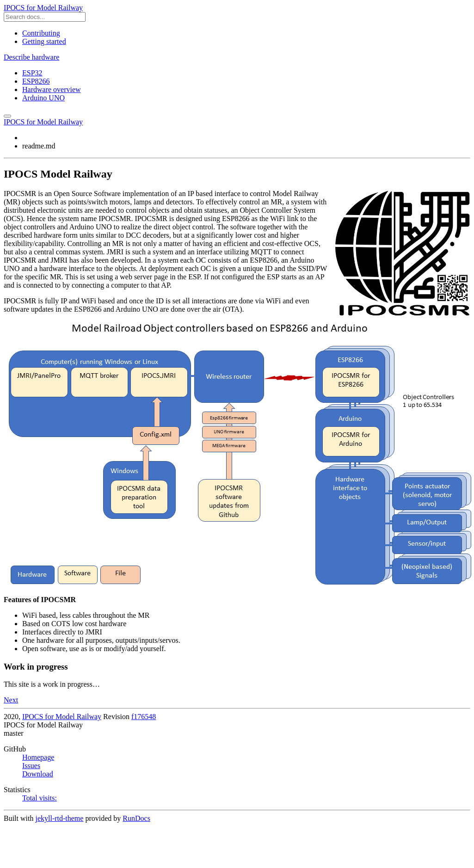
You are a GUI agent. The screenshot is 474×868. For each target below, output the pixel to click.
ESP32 (32, 73)
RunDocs (136, 818)
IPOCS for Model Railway (43, 8)
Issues (31, 766)
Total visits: (40, 798)
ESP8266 (36, 81)
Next (11, 700)
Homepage (38, 757)
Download (38, 774)
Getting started (44, 41)
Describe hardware (31, 57)
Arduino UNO (43, 98)
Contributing (41, 33)
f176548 (144, 717)
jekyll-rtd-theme (59, 818)
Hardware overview (52, 89)
